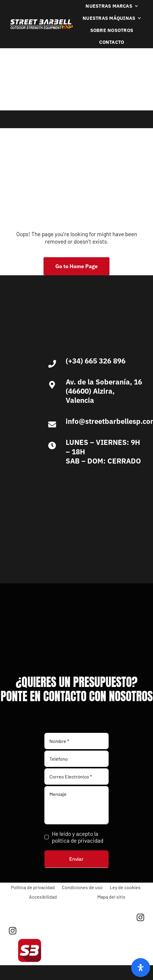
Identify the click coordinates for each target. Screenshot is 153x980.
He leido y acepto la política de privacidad (78, 837)
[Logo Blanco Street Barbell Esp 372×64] (41, 21)
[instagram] (140, 917)
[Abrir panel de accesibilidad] (141, 968)
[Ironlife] (50, 540)
